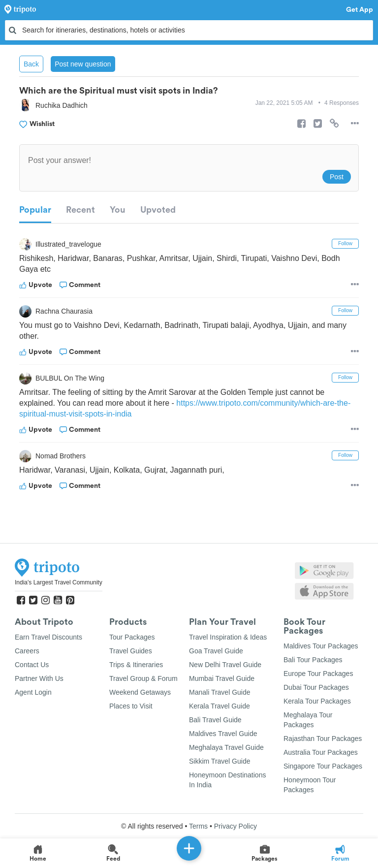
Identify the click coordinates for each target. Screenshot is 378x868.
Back (31, 64)
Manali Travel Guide (220, 692)
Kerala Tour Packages (317, 701)
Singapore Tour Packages (323, 766)
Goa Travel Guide (216, 651)
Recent (80, 210)
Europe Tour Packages (318, 674)
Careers (27, 651)
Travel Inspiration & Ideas (228, 637)
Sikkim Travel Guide (220, 761)
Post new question (83, 64)
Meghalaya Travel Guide (226, 747)
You (118, 210)
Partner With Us (39, 678)
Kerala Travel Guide (220, 706)
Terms (198, 826)
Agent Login (33, 692)
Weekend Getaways (140, 692)
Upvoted (158, 210)
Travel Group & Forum (143, 678)
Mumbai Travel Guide (222, 678)
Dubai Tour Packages (316, 687)
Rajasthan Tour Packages (323, 739)
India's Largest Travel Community (59, 582)
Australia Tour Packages (321, 752)
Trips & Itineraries (136, 665)
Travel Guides (131, 651)
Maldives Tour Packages (321, 646)
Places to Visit (131, 706)
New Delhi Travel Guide (225, 665)
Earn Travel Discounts (48, 637)
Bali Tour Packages (313, 660)
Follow (345, 243)
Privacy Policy (236, 826)
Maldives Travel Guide (223, 734)
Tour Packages (132, 637)
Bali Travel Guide (215, 720)
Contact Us (32, 665)
